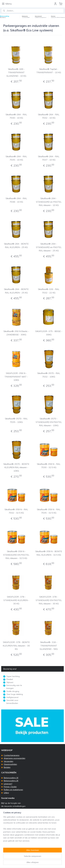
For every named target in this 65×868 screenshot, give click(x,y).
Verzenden (8, 761)
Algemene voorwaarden (15, 758)
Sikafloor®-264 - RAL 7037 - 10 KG (49, 158)
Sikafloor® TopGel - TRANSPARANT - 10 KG (49, 71)
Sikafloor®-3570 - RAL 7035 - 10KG (16, 420)
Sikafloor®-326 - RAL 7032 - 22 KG (49, 291)
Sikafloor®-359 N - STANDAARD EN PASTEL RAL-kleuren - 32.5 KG (16, 555)
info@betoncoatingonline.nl (16, 842)
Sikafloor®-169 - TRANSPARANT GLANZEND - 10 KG (16, 72)
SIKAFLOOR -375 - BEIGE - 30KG (49, 333)
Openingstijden (10, 764)
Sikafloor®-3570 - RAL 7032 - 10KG (49, 375)
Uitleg (6, 793)
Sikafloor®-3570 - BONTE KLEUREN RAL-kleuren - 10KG (16, 467)
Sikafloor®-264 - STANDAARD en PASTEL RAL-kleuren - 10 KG (49, 202)
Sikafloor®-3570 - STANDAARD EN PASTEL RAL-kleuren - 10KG (49, 422)
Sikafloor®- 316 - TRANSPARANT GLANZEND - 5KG (49, 646)
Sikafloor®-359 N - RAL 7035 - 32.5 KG (49, 511)
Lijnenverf (8, 784)
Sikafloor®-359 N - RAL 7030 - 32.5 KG (49, 466)
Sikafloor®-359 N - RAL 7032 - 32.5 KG (16, 511)
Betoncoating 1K (11, 778)
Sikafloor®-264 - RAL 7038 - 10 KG (16, 200)
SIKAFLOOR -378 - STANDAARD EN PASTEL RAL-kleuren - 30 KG (49, 600)
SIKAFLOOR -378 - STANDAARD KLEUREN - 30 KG (16, 600)
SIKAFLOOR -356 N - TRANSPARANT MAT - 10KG (16, 377)
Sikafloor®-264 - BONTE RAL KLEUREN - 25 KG (16, 246)
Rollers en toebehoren (13, 790)
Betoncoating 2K (11, 781)
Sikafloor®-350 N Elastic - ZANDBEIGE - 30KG (16, 333)
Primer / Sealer (10, 787)
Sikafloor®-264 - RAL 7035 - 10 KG (16, 158)
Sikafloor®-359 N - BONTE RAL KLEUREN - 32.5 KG (49, 553)
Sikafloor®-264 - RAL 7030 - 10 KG (16, 116)
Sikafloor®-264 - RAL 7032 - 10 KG (49, 116)
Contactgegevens (12, 755)
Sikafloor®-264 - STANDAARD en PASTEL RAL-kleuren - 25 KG (49, 247)
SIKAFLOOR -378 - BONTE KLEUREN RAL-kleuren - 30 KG (16, 646)
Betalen (7, 767)
